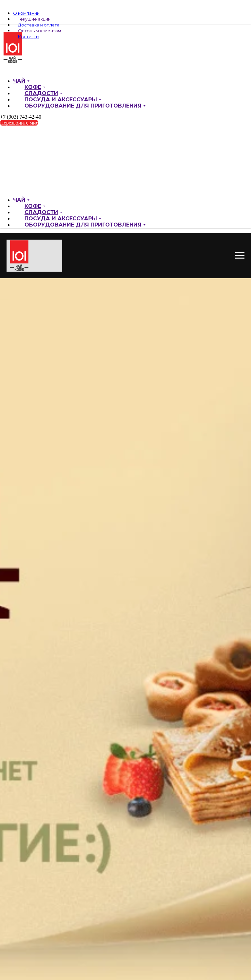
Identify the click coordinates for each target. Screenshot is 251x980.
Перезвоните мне (19, 123)
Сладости (41, 93)
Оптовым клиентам (40, 31)
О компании (26, 13)
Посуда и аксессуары (61, 100)
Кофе (33, 87)
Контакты (29, 37)
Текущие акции (34, 19)
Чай (19, 81)
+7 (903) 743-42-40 (21, 117)
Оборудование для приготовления (83, 106)
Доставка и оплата (39, 25)
